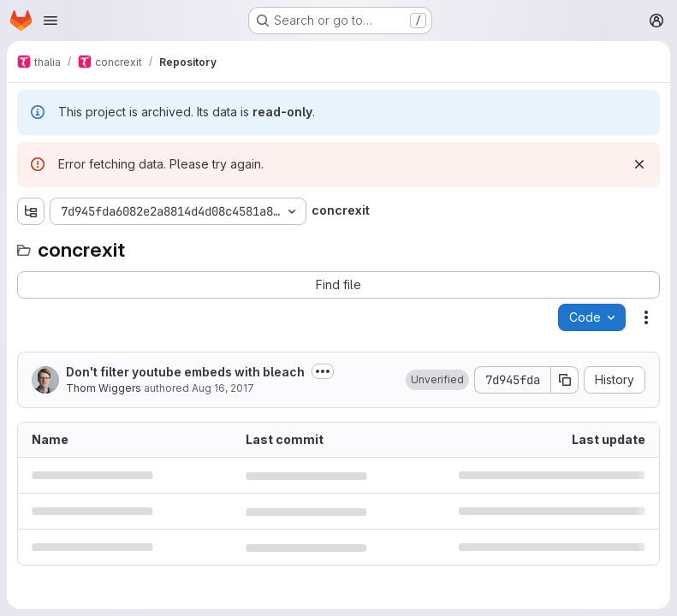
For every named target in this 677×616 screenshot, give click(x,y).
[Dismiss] (639, 164)
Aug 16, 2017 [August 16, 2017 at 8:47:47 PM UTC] (223, 388)
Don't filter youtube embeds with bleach (185, 372)
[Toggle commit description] (323, 371)
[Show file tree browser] (31, 211)
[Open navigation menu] (50, 21)
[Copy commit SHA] (565, 380)
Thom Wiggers (104, 388)
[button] (437, 380)
